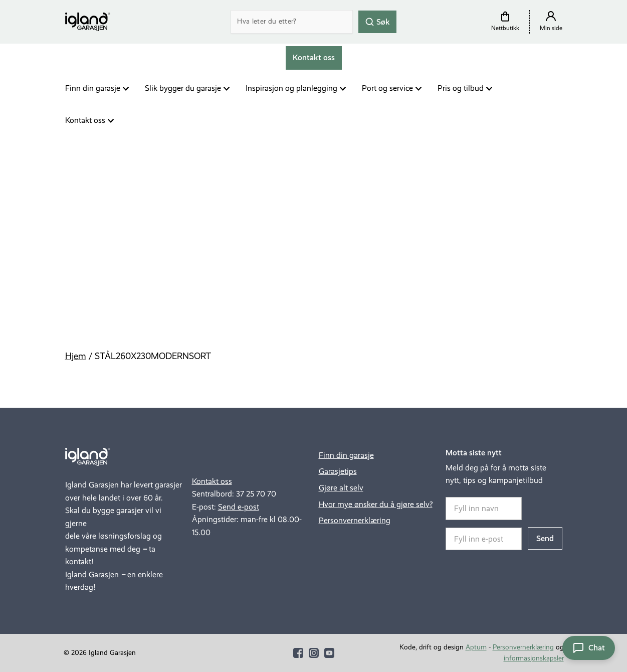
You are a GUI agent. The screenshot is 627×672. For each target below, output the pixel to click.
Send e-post (239, 507)
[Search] (292, 22)
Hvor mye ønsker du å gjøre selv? (376, 504)
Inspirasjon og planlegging (291, 88)
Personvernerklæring (355, 520)
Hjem (76, 356)
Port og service (387, 88)
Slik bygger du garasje (183, 88)
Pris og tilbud (461, 88)
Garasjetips (338, 471)
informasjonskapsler (534, 658)
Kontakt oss (85, 120)
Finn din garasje (93, 88)
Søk (377, 21)
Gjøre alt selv (341, 488)
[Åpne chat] (589, 648)
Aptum (476, 647)
